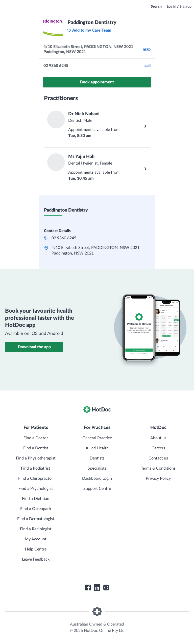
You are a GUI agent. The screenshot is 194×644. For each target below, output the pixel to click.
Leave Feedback (36, 559)
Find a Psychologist (36, 489)
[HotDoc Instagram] (106, 588)
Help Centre (36, 549)
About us (158, 438)
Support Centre (97, 489)
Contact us (158, 458)
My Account (36, 539)
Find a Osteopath (36, 509)
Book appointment (97, 82)
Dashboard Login (97, 478)
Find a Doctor (36, 438)
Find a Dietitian (36, 499)
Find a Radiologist (36, 529)
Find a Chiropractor (36, 478)
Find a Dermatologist (36, 519)
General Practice (97, 438)
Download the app (34, 347)
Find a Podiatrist (36, 468)
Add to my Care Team (89, 30)
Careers (158, 448)
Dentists (97, 458)
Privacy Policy (158, 478)
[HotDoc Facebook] (88, 588)
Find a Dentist (36, 448)
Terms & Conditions (158, 468)
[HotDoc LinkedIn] (97, 588)
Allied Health (97, 448)
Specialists (97, 468)
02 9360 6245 (64, 238)
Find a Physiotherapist (36, 458)
